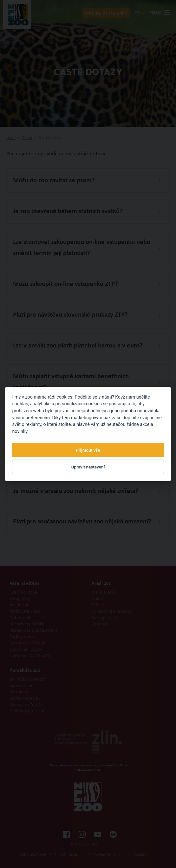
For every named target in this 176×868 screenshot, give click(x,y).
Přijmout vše (88, 450)
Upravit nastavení (88, 467)
